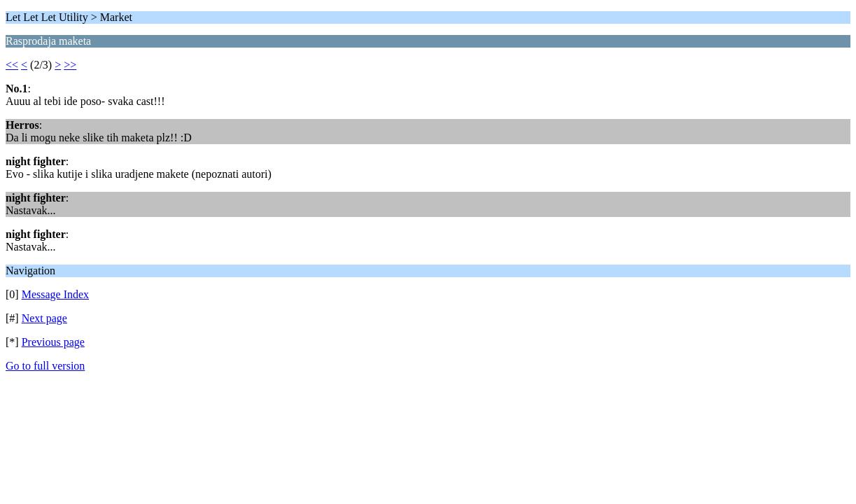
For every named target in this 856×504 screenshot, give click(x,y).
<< (12, 65)
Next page (44, 318)
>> (70, 65)
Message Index (55, 294)
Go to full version (45, 366)
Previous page (53, 342)
